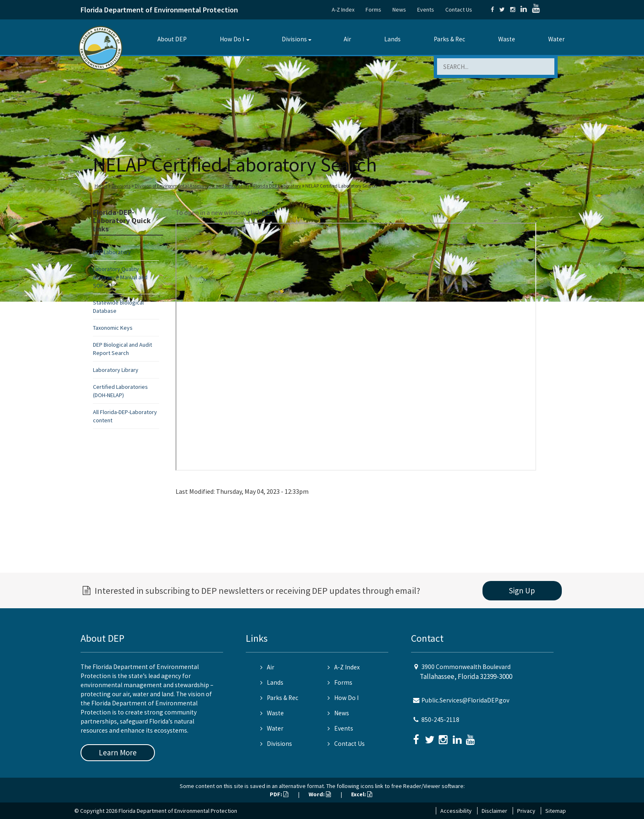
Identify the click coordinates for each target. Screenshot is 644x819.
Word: (320, 794)
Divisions (294, 39)
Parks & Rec (449, 39)
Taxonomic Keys (113, 328)
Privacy (526, 811)
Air (347, 39)
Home (101, 186)
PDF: (279, 794)
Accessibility (456, 811)
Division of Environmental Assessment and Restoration (192, 186)
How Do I (232, 39)
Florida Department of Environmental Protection (159, 10)
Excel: (362, 794)
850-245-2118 (440, 720)
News (399, 10)
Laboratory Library (116, 370)
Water (556, 39)
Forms (373, 10)
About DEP (172, 39)
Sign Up (522, 590)
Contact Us (459, 10)
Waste (507, 39)
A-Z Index (343, 10)
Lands (392, 39)
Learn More (118, 752)
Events (426, 10)
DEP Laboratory (112, 252)
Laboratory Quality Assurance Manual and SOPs (120, 277)
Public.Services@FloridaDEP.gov (465, 700)
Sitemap (556, 811)
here (268, 212)
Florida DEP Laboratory (277, 186)
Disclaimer (494, 811)
